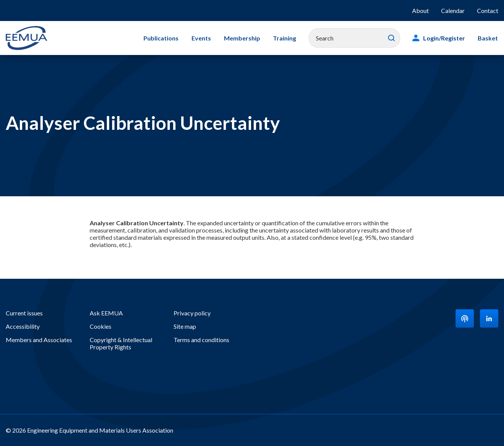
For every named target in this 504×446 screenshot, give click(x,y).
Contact (488, 11)
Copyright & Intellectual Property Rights (121, 343)
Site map (185, 326)
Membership (244, 38)
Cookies (101, 326)
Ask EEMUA (106, 313)
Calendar (453, 11)
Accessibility (23, 326)
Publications (164, 38)
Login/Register (445, 38)
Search (392, 38)
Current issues (24, 313)
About (420, 11)
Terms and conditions (201, 340)
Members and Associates (39, 340)
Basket (488, 38)
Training (286, 38)
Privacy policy (192, 313)
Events (204, 38)
